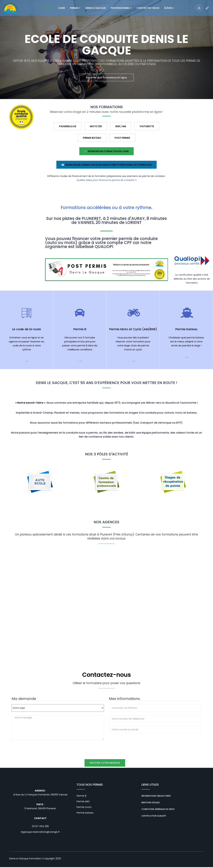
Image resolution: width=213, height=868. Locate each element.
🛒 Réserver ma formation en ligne (106, 151)
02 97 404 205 (40, 827)
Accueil (48, 8)
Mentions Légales (151, 804)
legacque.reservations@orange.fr (40, 833)
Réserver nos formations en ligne (106, 78)
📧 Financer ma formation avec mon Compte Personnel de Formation (106, 165)
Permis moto (84, 808)
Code (61, 8)
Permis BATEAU (92, 138)
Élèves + (169, 8)
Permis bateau (85, 814)
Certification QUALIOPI (154, 817)
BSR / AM (121, 126)
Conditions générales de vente (158, 810)
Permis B (81, 797)
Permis (75, 8)
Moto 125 (96, 126)
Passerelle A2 (68, 126)
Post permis (122, 138)
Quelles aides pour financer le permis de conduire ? (106, 180)
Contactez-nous (148, 8)
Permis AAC (83, 802)
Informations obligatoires (156, 797)
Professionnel (121, 8)
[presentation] (134, 744)
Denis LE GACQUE (96, 8)
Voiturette (147, 126)
